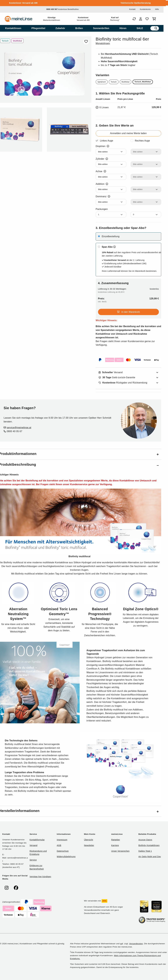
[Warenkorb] (155, 19)
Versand (111, 372)
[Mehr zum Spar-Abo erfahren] (114, 247)
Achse (101, 171)
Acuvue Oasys (145, 840)
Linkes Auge (107, 141)
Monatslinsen (103, 43)
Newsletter (89, 845)
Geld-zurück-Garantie (117, 378)
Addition (102, 184)
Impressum (62, 840)
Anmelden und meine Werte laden (128, 133)
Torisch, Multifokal (143, 82)
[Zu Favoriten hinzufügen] (86, 41)
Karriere (115, 845)
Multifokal (126, 82)
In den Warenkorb (128, 312)
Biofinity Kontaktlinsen (149, 845)
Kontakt (132, 9)
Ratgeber (116, 840)
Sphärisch (102, 82)
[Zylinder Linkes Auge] (111, 164)
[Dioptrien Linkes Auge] (111, 152)
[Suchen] (156, 28)
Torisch (114, 82)
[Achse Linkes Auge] (111, 177)
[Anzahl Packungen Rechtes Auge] (146, 215)
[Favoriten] (147, 19)
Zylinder (102, 159)
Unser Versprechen (120, 851)
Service (33, 860)
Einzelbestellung (111, 236)
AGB (59, 845)
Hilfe (157, 9)
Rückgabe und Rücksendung (123, 383)
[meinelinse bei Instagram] (7, 888)
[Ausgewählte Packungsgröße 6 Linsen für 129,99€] (128, 107)
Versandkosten (136, 944)
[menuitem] (13, 28)
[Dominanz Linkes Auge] (111, 202)
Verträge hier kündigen (40, 877)
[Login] (141, 19)
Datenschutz (63, 851)
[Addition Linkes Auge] (111, 189)
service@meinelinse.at (19, 428)
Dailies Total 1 (145, 851)
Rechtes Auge (142, 141)
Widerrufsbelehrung (66, 857)
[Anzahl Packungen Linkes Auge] (111, 215)
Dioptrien (102, 146)
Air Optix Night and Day (150, 857)
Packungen (102, 209)
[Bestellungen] (134, 19)
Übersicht (88, 840)
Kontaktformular (37, 840)
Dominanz (103, 197)
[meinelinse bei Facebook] (16, 888)
